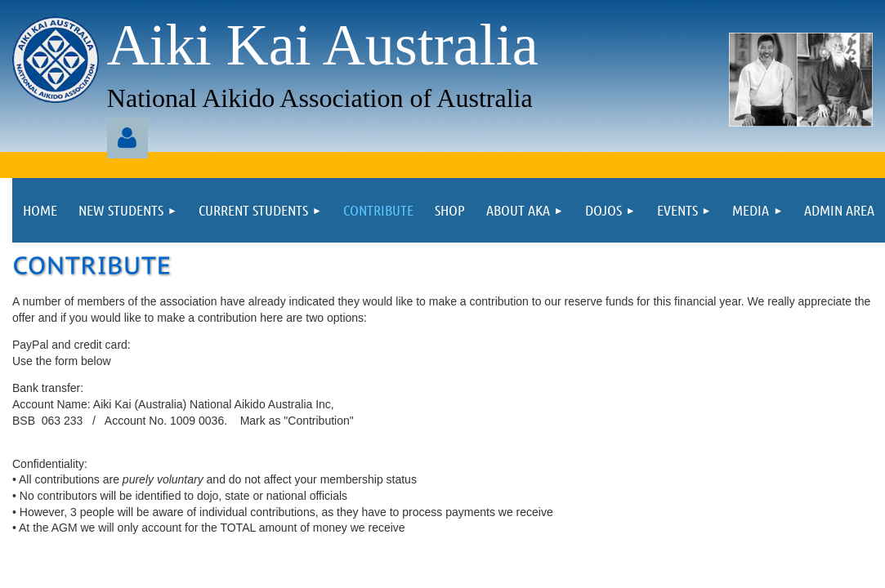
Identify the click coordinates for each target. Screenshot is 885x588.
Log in (127, 138)
